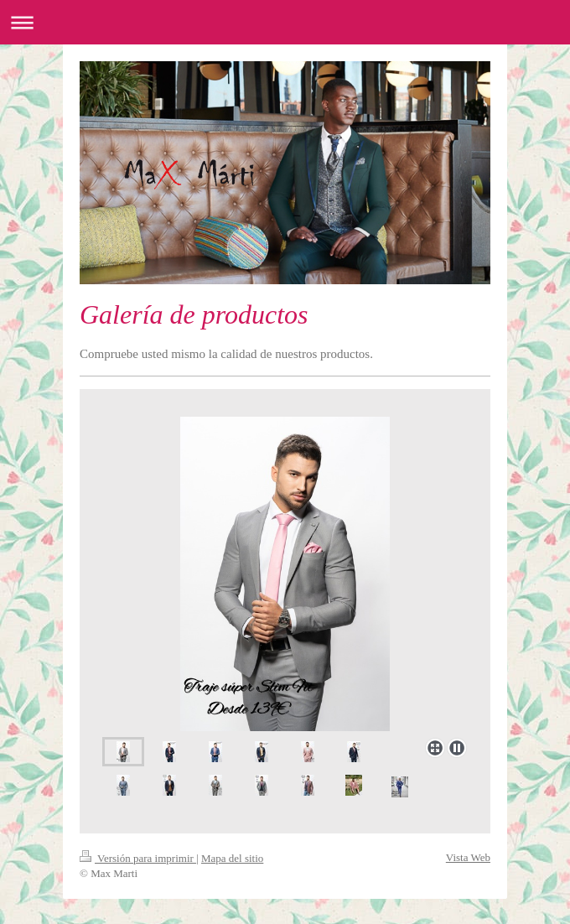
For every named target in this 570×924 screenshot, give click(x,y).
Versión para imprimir (138, 858)
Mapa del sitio (232, 858)
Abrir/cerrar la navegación (285, 22)
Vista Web (468, 857)
